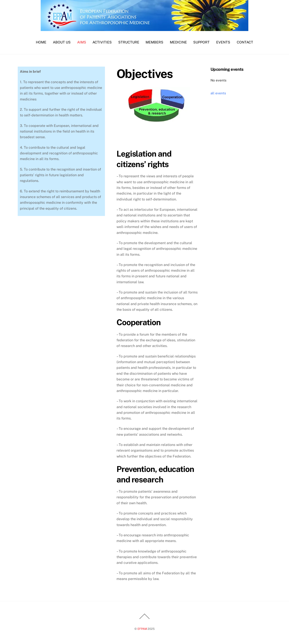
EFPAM (142, 629)
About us (62, 42)
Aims (82, 42)
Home (41, 42)
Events (223, 42)
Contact (245, 42)
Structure (129, 42)
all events (218, 93)
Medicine (178, 42)
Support (201, 42)
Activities (102, 42)
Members (154, 42)
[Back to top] (144, 619)
